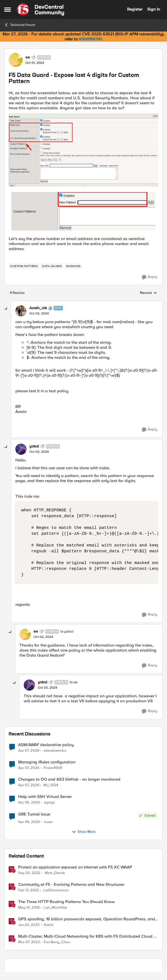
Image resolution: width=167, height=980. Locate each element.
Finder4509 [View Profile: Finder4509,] (53, 768)
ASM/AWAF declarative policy (46, 745)
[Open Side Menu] (8, 9)
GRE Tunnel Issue (34, 814)
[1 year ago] (29, 925)
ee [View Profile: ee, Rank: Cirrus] (28, 57)
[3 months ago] (29, 751)
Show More (84, 832)
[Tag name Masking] (73, 266)
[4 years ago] (29, 890)
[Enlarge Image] (83, 150)
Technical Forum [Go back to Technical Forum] (20, 25)
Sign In (154, 9)
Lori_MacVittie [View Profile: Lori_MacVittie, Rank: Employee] (55, 907)
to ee (73, 682)
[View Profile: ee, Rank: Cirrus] (16, 60)
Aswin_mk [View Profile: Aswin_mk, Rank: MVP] (38, 308)
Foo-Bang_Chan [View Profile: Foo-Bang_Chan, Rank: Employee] (57, 942)
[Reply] (150, 277)
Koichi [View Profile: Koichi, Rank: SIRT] (49, 925)
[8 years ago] (29, 908)
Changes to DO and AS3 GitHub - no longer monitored (69, 779)
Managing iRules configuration (47, 762)
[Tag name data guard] (52, 266)
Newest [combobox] (149, 293)
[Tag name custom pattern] (24, 266)
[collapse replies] (6, 309)
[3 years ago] (29, 873)
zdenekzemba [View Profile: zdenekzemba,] (55, 751)
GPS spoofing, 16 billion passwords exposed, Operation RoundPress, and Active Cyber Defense (87, 919)
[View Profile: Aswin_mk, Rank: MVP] (21, 311)
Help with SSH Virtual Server (45, 797)
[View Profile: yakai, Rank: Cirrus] (21, 449)
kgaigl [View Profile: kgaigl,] (49, 803)
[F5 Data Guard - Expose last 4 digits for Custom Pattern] (39, 314)
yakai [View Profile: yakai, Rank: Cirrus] (34, 446)
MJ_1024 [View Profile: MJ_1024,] (51, 785)
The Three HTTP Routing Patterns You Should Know (66, 902)
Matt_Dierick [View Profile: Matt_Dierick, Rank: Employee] (55, 873)
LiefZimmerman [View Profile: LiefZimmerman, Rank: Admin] (56, 890)
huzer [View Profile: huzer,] (48, 822)
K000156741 (90, 39)
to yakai (67, 632)
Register (135, 9)
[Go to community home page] (40, 9)
